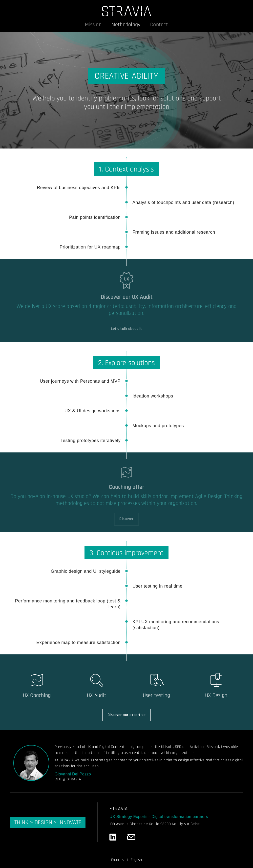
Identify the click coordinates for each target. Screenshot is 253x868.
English (136, 860)
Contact (159, 25)
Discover (126, 522)
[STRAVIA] (126, 11)
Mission (93, 25)
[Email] (131, 837)
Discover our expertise (127, 715)
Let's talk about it (126, 332)
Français (118, 860)
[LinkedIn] (113, 837)
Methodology (126, 25)
